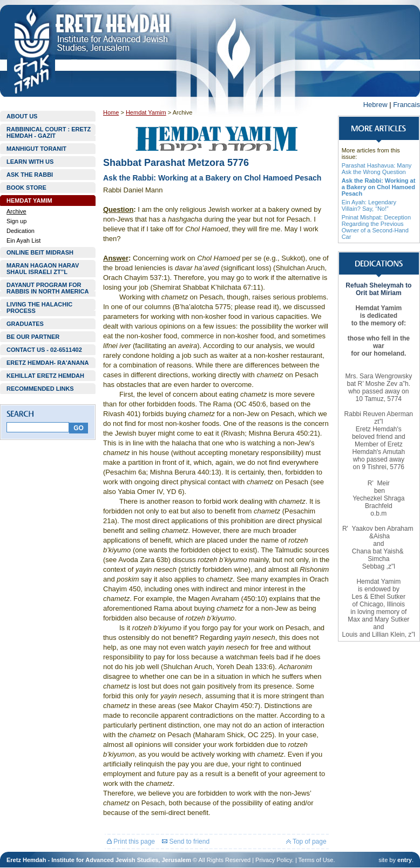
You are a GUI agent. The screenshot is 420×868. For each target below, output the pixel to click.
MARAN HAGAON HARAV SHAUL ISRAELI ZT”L (43, 269)
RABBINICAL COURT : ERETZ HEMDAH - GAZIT (49, 132)
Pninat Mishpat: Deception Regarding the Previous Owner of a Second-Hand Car (376, 227)
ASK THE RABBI (30, 175)
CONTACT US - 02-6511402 (44, 350)
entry (405, 860)
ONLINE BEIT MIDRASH (40, 252)
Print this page (131, 842)
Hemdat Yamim (146, 112)
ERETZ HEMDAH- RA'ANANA (48, 363)
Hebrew (375, 105)
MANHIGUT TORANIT (36, 149)
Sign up (16, 221)
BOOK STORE (26, 188)
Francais (407, 105)
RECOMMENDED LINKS (40, 389)
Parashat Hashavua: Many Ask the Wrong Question (377, 169)
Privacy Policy (274, 860)
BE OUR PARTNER (33, 337)
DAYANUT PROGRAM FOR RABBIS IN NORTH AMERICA (48, 288)
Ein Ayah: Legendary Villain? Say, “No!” (369, 205)
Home (111, 112)
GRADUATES (25, 324)
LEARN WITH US (30, 162)
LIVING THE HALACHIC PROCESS (39, 308)
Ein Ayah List (23, 241)
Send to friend (186, 842)
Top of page (306, 842)
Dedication (21, 231)
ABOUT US (22, 116)
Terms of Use (316, 860)
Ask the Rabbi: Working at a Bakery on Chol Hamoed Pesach (379, 187)
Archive (16, 211)
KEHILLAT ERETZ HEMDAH (45, 376)
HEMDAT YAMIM (29, 201)
